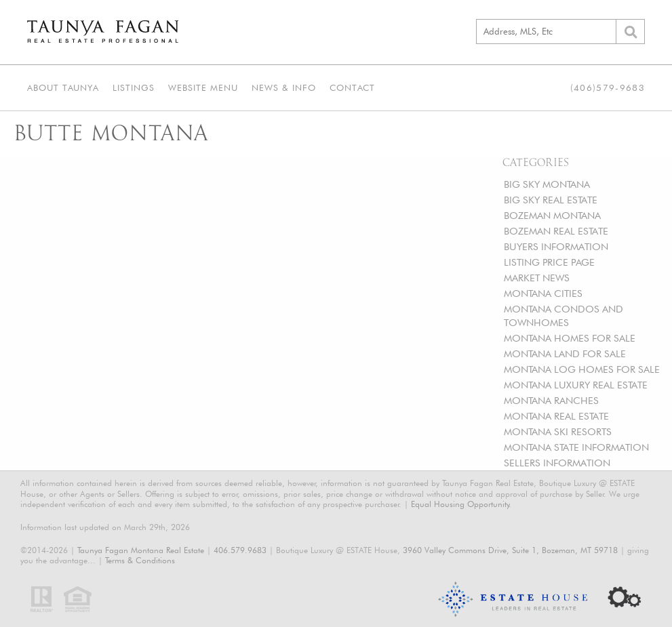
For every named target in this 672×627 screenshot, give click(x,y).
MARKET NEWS (537, 278)
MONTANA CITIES (543, 293)
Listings (134, 87)
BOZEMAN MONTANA (552, 215)
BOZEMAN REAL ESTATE (556, 231)
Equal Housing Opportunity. (461, 504)
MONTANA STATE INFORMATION (576, 447)
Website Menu (203, 87)
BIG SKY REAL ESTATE (551, 200)
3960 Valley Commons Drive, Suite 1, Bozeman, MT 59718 (510, 550)
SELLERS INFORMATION (557, 463)
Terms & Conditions (140, 560)
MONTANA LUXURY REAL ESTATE (576, 385)
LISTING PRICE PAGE (549, 262)
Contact (352, 87)
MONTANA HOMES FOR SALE (570, 338)
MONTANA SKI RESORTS (558, 431)
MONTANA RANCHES (551, 400)
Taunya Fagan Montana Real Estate (141, 550)
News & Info (284, 87)
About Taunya (63, 87)
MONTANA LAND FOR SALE (565, 353)
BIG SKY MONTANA (547, 184)
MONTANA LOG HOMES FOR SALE (582, 369)
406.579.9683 (240, 550)
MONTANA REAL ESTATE (556, 416)
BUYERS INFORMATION (556, 246)
